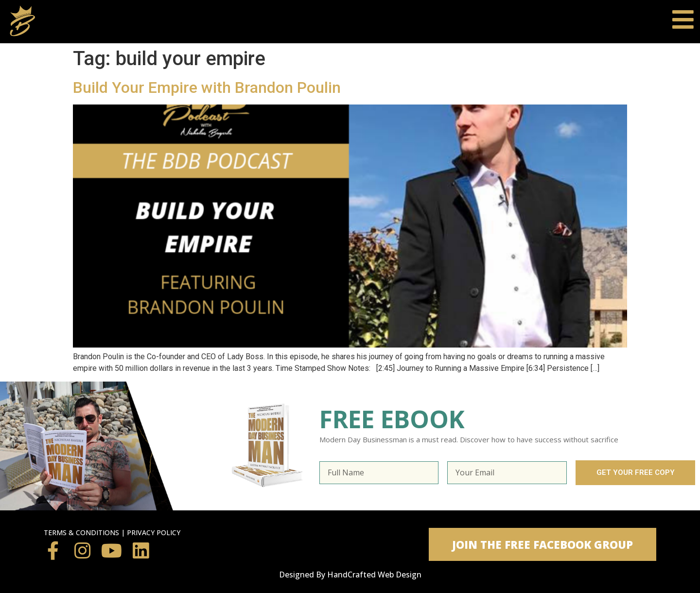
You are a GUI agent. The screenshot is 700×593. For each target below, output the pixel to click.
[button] (542, 544)
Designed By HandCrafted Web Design (350, 575)
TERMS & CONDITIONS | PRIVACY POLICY (112, 532)
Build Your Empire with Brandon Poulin (207, 87)
